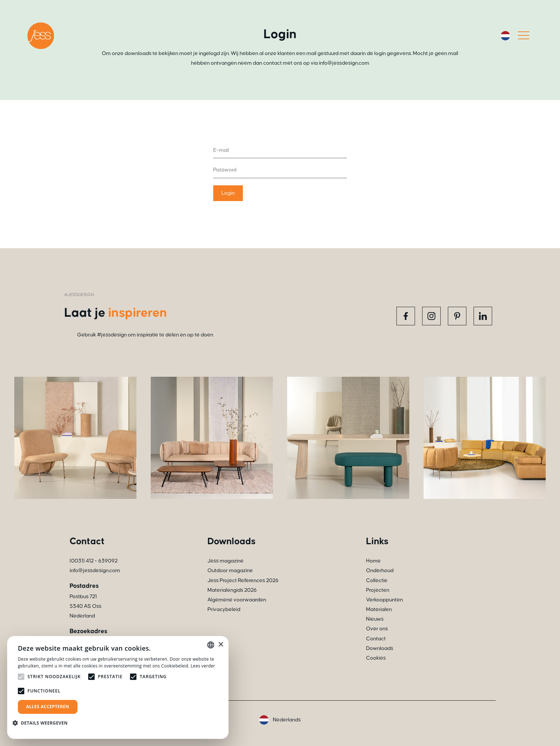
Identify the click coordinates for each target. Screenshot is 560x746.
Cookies (376, 658)
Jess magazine (226, 561)
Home (373, 561)
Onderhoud (380, 570)
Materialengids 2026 (232, 590)
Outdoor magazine (230, 570)
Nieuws (375, 619)
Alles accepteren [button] (48, 707)
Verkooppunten (384, 600)
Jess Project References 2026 (243, 580)
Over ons (377, 629)
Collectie (377, 580)
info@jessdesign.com (95, 570)
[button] (43, 723)
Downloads (380, 648)
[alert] (118, 687)
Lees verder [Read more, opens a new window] (203, 666)
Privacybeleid (224, 609)
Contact (376, 639)
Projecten (378, 590)
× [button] (221, 645)
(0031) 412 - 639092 (94, 561)
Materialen (379, 609)
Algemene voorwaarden (237, 600)
